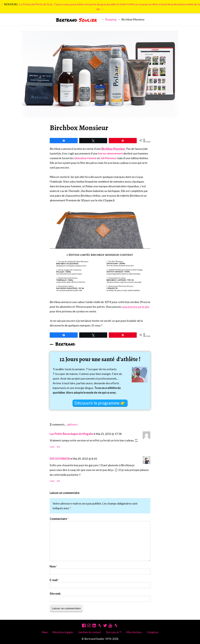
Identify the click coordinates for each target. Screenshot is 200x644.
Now (45, 632)
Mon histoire (134, 632)
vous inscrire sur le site (135, 307)
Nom (53, 566)
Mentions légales (63, 632)
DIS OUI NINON (60, 459)
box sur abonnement (110, 153)
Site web (55, 594)
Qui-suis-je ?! (114, 632)
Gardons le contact (90, 632)
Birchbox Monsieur (113, 149)
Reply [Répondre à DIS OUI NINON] (52, 481)
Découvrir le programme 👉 (100, 403)
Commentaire (59, 519)
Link (59, 447)
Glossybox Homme (85, 158)
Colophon (152, 632)
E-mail (54, 580)
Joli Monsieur (109, 158)
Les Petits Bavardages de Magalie (71, 434)
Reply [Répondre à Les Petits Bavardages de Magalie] (52, 447)
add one (72, 424)
